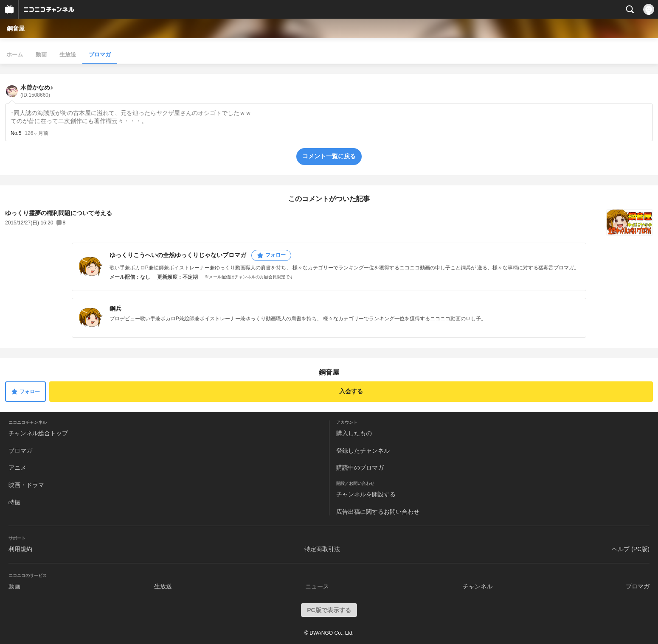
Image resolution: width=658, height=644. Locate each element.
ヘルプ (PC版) (631, 549)
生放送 (68, 55)
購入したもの (354, 433)
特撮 (14, 502)
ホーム (15, 55)
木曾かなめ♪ (37, 91)
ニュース (317, 586)
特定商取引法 (322, 549)
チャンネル (478, 586)
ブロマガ (100, 55)
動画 (41, 55)
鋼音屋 (16, 28)
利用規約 (20, 549)
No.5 (16, 133)
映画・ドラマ (26, 485)
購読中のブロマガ (360, 468)
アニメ (17, 468)
